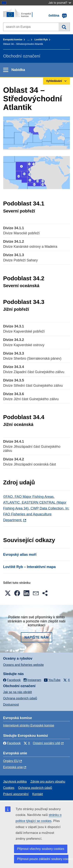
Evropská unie (13, 767)
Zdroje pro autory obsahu (48, 782)
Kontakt (38, 794)
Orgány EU (11, 761)
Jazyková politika (15, 782)
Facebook (12, 743)
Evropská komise (13, 40)
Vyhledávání (64, 27)
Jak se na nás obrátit (18, 692)
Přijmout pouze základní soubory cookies (43, 859)
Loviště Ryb (41, 40)
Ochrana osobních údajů (20, 698)
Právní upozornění (16, 794)
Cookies (9, 788)
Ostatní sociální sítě (47, 743)
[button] (8, 593)
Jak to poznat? (60, 3)
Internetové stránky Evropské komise (29, 725)
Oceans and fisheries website (23, 665)
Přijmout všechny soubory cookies (41, 849)
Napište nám (36, 637)
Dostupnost (11, 705)
